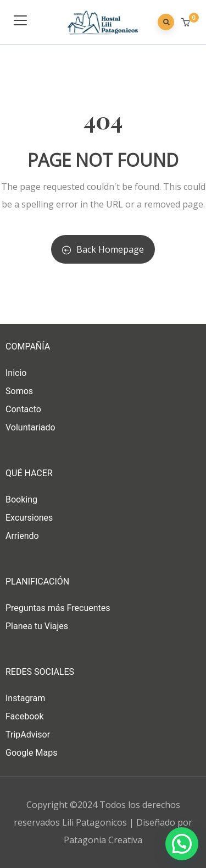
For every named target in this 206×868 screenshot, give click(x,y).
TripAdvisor (28, 735)
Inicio (16, 373)
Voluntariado (30, 427)
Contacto (23, 409)
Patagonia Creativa (103, 840)
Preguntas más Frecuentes (58, 608)
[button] (186, 23)
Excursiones (29, 518)
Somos (19, 391)
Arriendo (22, 536)
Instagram (25, 698)
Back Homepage (103, 249)
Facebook (24, 716)
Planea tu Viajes (37, 626)
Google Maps (31, 753)
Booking (21, 499)
